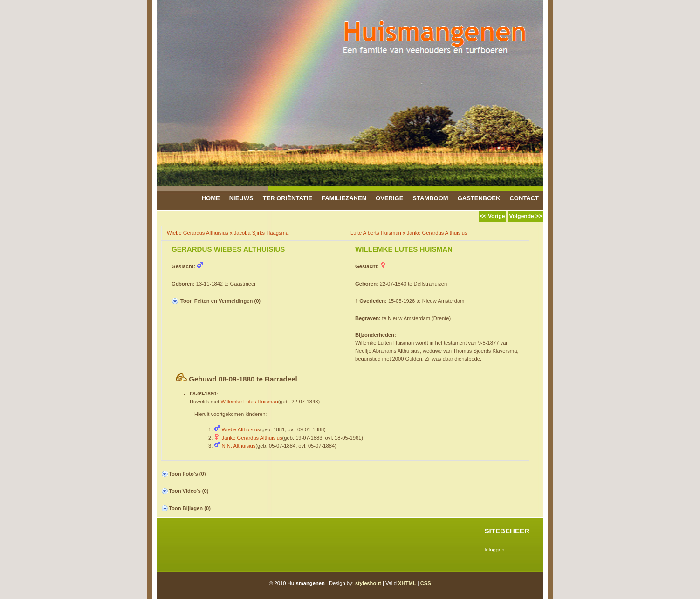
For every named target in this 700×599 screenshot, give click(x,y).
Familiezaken (344, 198)
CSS (426, 583)
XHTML (407, 583)
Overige (389, 198)
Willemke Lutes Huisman (250, 402)
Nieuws (241, 198)
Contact (524, 198)
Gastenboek (479, 198)
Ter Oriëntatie (288, 198)
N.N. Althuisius (239, 446)
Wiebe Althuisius (241, 429)
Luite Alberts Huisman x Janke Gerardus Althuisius (409, 233)
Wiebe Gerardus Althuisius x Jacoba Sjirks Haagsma (228, 233)
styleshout (368, 583)
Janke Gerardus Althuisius (252, 438)
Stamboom (430, 198)
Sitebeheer (507, 531)
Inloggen (494, 550)
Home (211, 198)
